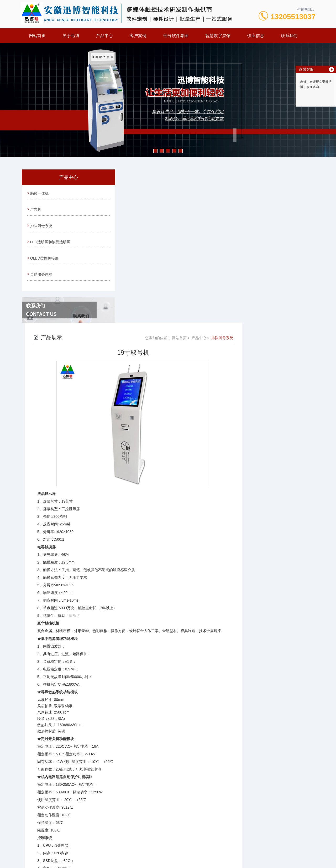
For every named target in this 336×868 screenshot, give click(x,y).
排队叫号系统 (41, 223)
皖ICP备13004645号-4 (205, 819)
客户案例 (138, 36)
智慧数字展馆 (218, 36)
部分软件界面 (176, 36)
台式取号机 (135, 774)
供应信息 (256, 36)
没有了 (131, 765)
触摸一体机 (39, 193)
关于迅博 (71, 36)
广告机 (35, 208)
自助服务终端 (41, 267)
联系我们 (289, 36)
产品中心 (104, 36)
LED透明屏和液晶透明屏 (50, 237)
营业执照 (168, 836)
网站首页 (37, 36)
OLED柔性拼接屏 (44, 252)
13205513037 (293, 17)
